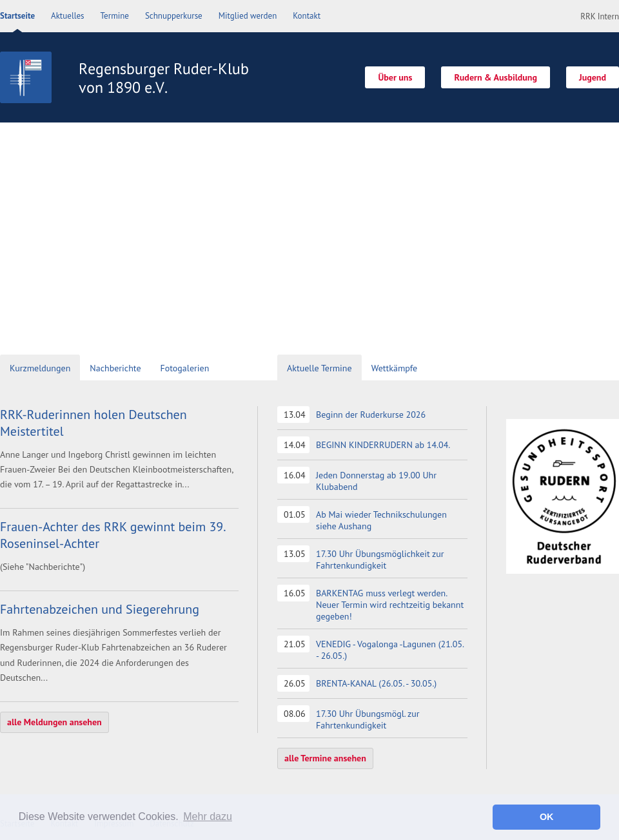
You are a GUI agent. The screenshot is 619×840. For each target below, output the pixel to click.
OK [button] (547, 817)
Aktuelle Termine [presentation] (319, 368)
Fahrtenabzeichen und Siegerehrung (100, 609)
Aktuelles (68, 16)
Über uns (395, 77)
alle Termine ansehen (325, 758)
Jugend (593, 77)
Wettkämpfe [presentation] (394, 368)
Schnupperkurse (174, 16)
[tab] (40, 369)
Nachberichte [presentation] (115, 368)
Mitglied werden (248, 16)
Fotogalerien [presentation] (185, 368)
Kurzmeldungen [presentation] (40, 368)
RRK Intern (600, 16)
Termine (115, 16)
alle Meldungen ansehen (54, 722)
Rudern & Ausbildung (496, 77)
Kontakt (307, 16)
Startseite (17, 16)
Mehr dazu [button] (208, 816)
